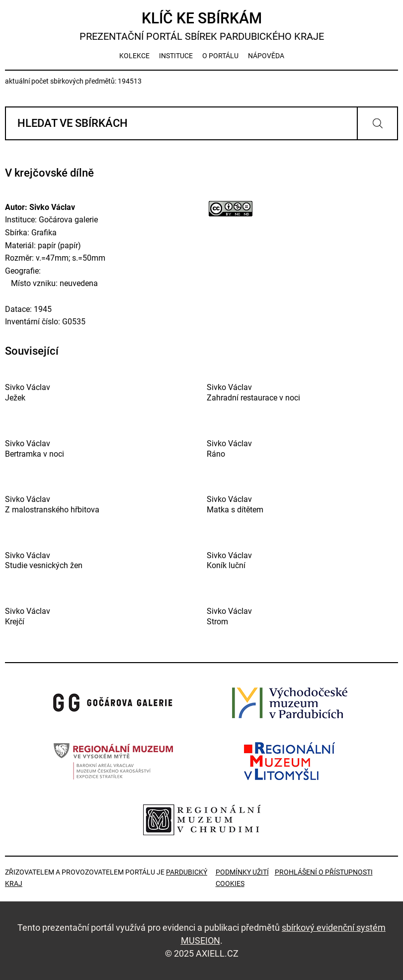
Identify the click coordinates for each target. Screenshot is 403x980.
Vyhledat (377, 123)
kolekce (134, 56)
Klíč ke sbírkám (201, 26)
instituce (176, 56)
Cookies (230, 883)
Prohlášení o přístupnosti (324, 872)
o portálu (220, 56)
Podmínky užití (242, 872)
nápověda (266, 56)
